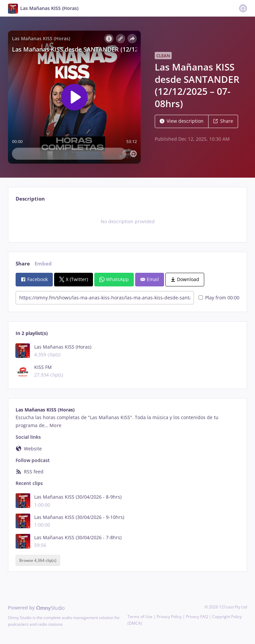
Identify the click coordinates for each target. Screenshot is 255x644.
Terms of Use (140, 617)
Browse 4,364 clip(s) (38, 560)
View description (182, 121)
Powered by (36, 608)
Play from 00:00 (219, 298)
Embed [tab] (43, 264)
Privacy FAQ (197, 617)
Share (223, 121)
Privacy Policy (169, 617)
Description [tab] (30, 199)
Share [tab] (23, 264)
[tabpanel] (127, 222)
